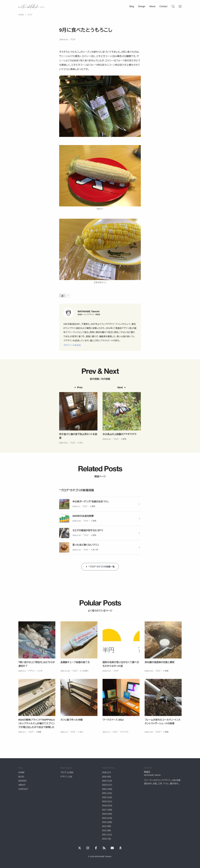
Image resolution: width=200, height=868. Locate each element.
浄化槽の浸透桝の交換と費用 (160, 669)
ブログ (73, 39)
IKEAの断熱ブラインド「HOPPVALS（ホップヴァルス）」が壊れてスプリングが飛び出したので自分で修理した (37, 730)
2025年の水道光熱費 (83, 516)
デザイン (31, 677)
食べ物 (95, 550)
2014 (104, 822)
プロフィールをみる (72, 345)
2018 (104, 805)
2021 (104, 793)
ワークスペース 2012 (113, 726)
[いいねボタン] (62, 296)
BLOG (21, 777)
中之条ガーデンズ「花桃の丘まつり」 (90, 502)
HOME (21, 772)
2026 (104, 772)
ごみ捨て (85, 677)
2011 (104, 835)
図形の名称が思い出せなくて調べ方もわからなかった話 (121, 671)
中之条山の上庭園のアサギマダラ (120, 441)
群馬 (125, 446)
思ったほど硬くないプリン (86, 545)
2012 (104, 830)
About (152, 6)
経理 (94, 521)
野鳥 (94, 535)
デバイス (125, 739)
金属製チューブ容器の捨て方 (75, 669)
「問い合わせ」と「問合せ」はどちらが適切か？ (37, 671)
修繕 (167, 677)
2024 (104, 781)
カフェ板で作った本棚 (71, 726)
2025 (104, 777)
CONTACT (23, 789)
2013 (104, 826)
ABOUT (22, 785)
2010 (104, 839)
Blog (132, 6)
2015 (104, 818)
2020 (104, 797)
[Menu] (173, 6)
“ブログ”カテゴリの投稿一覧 (102, 567)
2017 (104, 810)
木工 (81, 449)
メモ (41, 677)
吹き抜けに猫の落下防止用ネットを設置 (78, 443)
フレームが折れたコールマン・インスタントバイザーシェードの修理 (163, 728)
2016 (104, 814)
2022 (104, 789)
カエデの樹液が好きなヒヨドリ (88, 530)
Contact (163, 6)
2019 (104, 801)
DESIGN (22, 781)
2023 (104, 785)
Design (142, 6)
